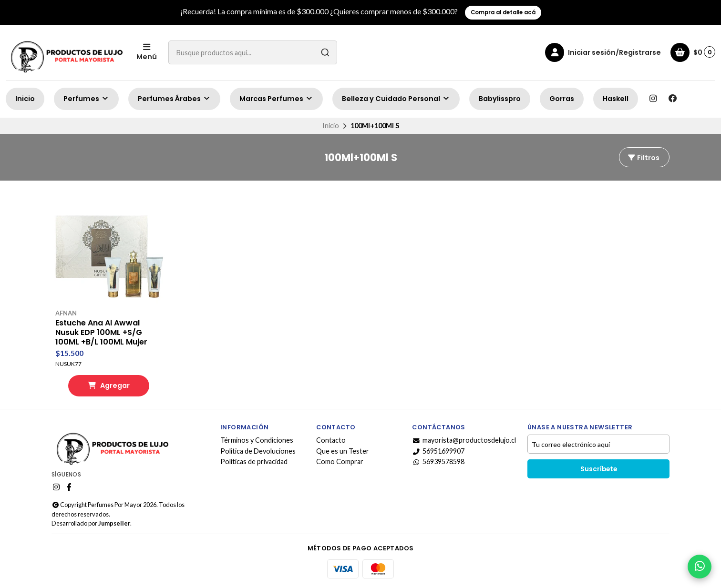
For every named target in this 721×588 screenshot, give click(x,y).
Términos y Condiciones (257, 440)
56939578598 (438, 462)
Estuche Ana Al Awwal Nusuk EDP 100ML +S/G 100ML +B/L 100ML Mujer (101, 333)
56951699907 (438, 451)
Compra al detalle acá (503, 12)
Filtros (643, 158)
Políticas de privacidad (254, 462)
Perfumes (86, 99)
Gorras (562, 99)
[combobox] (253, 52)
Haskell (616, 99)
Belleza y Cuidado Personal (396, 99)
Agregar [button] (109, 385)
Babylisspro (500, 99)
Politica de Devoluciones (258, 451)
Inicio (25, 99)
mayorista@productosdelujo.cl (464, 440)
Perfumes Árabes (174, 99)
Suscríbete (599, 469)
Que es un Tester (343, 451)
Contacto (331, 440)
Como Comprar (340, 462)
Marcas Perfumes (276, 99)
